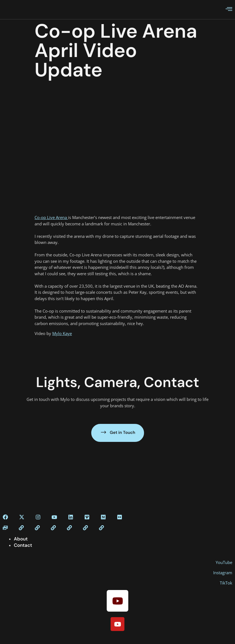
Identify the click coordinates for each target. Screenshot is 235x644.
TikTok (226, 583)
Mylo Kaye (62, 333)
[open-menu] (229, 10)
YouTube (224, 562)
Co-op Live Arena (51, 217)
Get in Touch (118, 432)
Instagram (223, 573)
